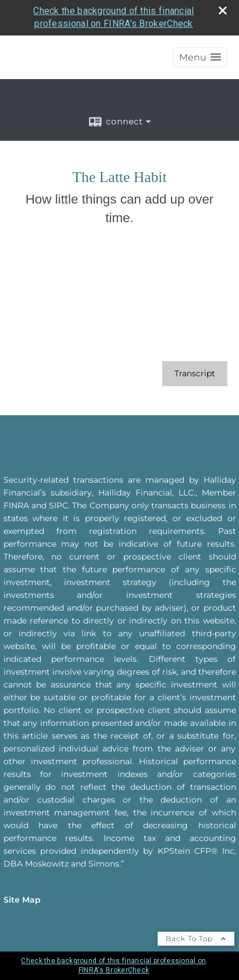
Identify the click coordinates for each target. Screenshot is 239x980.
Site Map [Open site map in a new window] (22, 900)
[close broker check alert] (223, 10)
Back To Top (196, 938)
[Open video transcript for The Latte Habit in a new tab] (195, 374)
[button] (200, 57)
